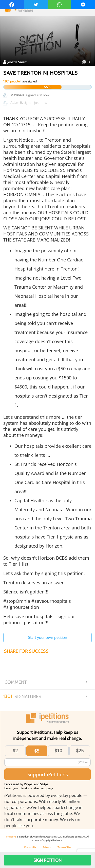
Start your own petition (48, 637)
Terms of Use (64, 847)
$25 (80, 751)
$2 (15, 751)
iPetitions (11, 837)
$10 (58, 751)
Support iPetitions (48, 774)
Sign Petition (48, 860)
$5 (37, 751)
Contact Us (30, 847)
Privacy (47, 847)
